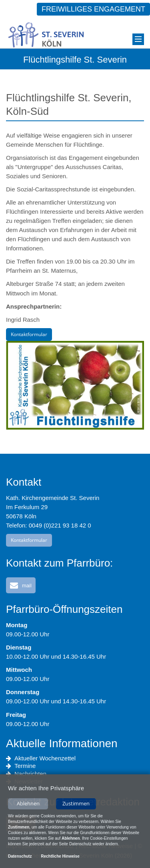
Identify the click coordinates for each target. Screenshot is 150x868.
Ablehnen (28, 804)
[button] (21, 585)
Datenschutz (20, 857)
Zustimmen (76, 804)
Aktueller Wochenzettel (41, 758)
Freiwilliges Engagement (93, 9)
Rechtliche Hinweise (60, 857)
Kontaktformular (29, 334)
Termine (21, 766)
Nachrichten (26, 774)
